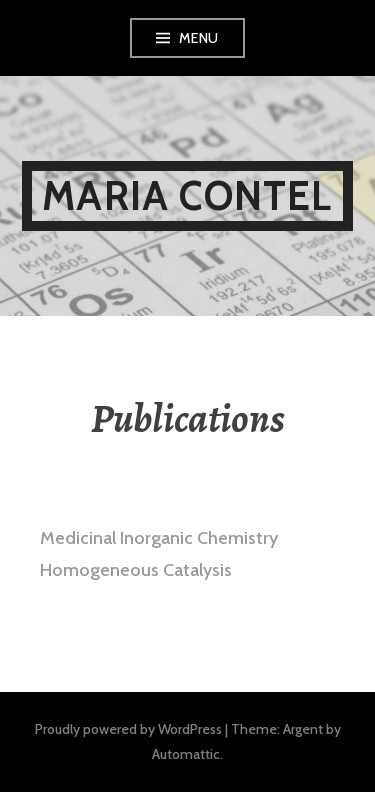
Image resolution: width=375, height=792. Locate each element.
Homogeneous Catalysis (136, 570)
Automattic (186, 754)
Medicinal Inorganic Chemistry (159, 538)
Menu (199, 38)
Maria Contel (187, 195)
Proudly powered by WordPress (128, 729)
